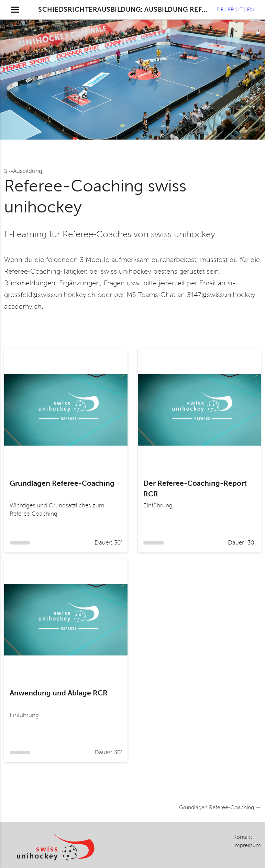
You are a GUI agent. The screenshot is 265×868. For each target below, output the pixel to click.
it (240, 10)
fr (231, 10)
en (250, 10)
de (220, 10)
